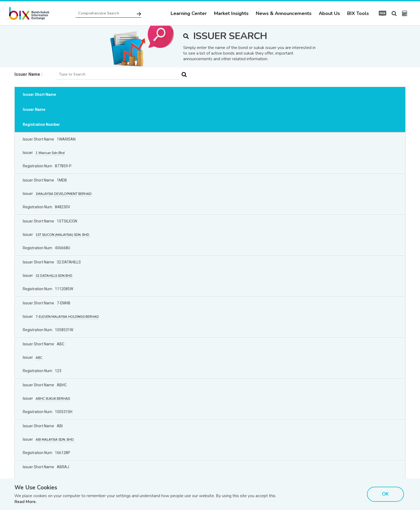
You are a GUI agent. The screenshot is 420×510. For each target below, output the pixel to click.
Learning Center (189, 13)
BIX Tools (358, 13)
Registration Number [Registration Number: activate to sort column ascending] (41, 124)
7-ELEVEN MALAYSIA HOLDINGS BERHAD (67, 317)
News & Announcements (284, 13)
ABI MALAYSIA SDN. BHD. (55, 440)
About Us (329, 13)
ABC (39, 358)
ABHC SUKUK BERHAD (53, 399)
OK (385, 494)
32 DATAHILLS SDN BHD (54, 276)
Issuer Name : (28, 74)
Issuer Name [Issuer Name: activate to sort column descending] (34, 109)
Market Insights (231, 13)
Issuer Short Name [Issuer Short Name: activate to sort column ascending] (39, 95)
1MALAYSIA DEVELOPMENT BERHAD (64, 194)
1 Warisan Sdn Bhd (50, 153)
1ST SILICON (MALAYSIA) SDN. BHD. (63, 235)
